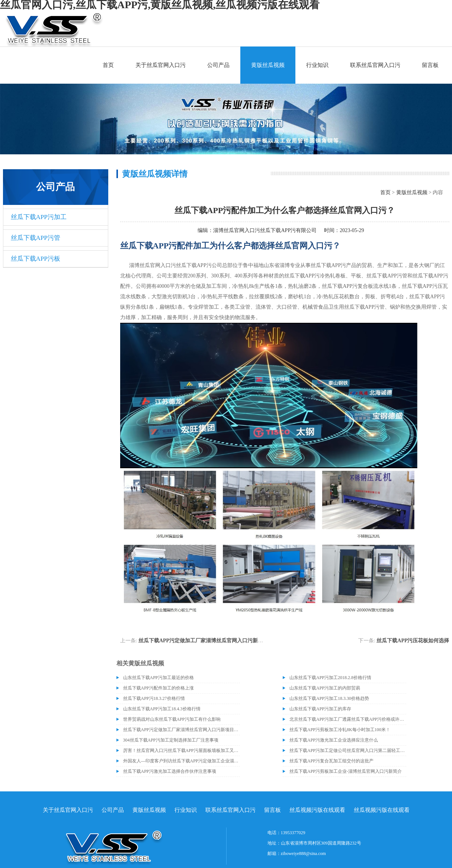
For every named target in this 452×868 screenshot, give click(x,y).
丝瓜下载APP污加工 (39, 217)
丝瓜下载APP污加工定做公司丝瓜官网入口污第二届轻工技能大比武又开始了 (348, 750)
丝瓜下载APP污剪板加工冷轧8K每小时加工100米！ (340, 730)
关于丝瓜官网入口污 (161, 65)
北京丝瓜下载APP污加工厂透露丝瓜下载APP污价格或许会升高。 (348, 719)
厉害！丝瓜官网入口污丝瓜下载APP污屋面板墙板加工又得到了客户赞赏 (182, 750)
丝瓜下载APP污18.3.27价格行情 (154, 698)
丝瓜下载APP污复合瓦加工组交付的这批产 (331, 761)
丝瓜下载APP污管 (36, 238)
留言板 (430, 65)
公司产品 (218, 65)
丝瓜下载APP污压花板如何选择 (413, 641)
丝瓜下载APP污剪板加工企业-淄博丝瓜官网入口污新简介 (346, 771)
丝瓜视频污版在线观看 (317, 810)
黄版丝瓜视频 (268, 65)
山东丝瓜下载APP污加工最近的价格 (158, 678)
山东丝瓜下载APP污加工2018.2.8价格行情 (330, 678)
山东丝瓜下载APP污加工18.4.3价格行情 (162, 709)
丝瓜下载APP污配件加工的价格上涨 (158, 688)
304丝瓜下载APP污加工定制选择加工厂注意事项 (171, 740)
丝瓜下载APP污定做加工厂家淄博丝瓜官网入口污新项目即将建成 (214, 641)
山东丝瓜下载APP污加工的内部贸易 (325, 688)
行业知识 (317, 65)
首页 (108, 65)
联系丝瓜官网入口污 (375, 65)
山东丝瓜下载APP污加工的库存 (320, 709)
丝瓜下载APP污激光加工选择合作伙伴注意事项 (170, 771)
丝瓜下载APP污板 (36, 259)
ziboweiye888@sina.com (303, 853)
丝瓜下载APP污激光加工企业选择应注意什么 (334, 740)
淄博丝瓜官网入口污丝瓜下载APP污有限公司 (265, 230)
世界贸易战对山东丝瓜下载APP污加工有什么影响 (172, 719)
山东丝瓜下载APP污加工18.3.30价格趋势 (329, 698)
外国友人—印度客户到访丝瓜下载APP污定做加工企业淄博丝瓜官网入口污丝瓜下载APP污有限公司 (182, 761)
